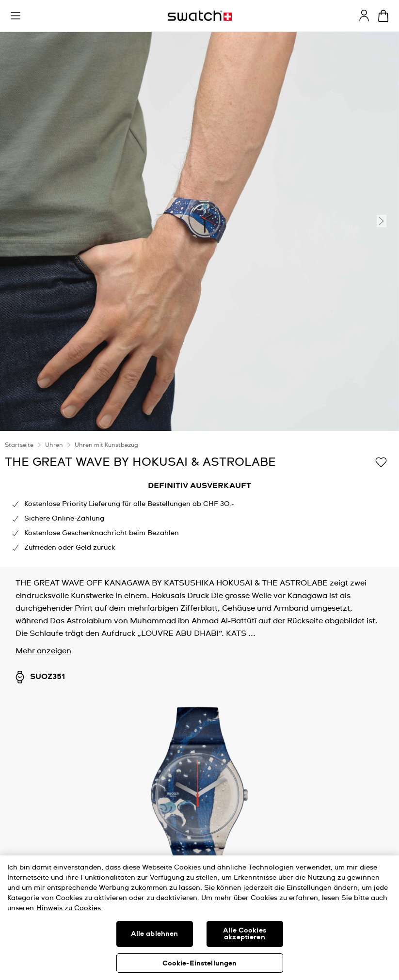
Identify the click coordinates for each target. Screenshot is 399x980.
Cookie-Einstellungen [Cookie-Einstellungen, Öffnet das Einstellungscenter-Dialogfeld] (200, 964)
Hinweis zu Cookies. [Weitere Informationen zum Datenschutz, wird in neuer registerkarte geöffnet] (70, 908)
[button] (16, 16)
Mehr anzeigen (43, 651)
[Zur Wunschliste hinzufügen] (381, 461)
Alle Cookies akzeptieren (245, 934)
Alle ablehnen (155, 934)
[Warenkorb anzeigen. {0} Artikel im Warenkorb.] (383, 16)
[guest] (364, 16)
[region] (199, 918)
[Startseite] (200, 16)
